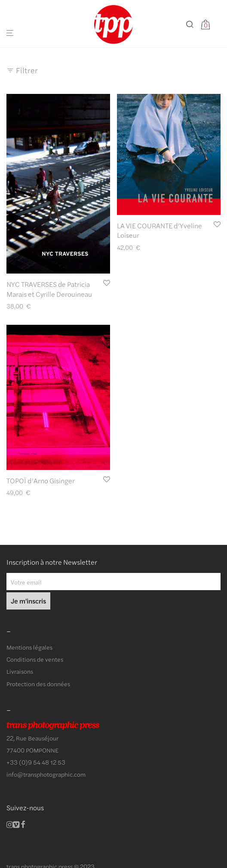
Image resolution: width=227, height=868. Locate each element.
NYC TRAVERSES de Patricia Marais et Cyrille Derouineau (49, 289)
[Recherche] (193, 24)
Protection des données (38, 684)
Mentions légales (29, 647)
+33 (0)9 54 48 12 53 (36, 762)
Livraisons (20, 671)
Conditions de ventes (35, 659)
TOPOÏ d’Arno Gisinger (41, 481)
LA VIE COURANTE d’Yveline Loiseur (160, 230)
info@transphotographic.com (46, 774)
